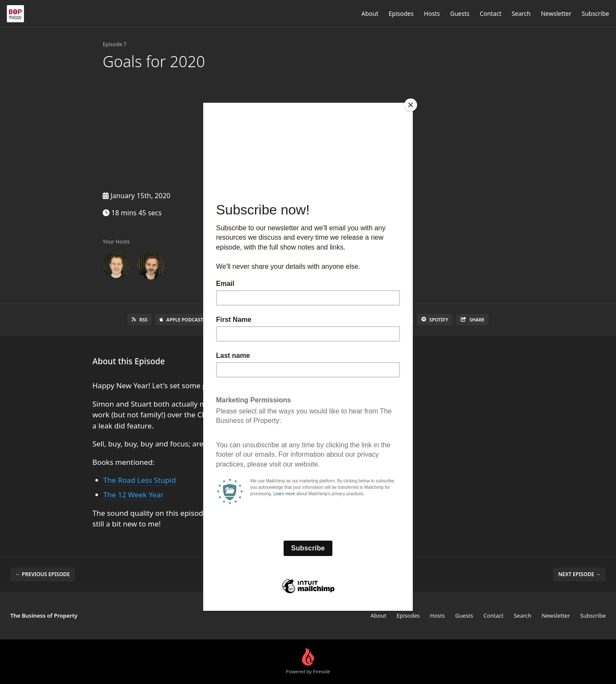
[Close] (411, 105)
